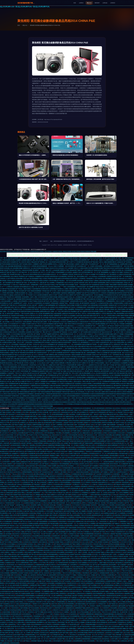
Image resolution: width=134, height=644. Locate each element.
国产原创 (103, 532)
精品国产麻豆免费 (54, 503)
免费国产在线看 (116, 338)
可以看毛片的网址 (13, 488)
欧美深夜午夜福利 (97, 561)
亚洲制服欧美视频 (59, 445)
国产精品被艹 (11, 505)
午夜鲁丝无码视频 (104, 466)
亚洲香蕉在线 (97, 476)
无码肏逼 (51, 542)
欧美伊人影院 (83, 301)
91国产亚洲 (69, 441)
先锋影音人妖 (24, 423)
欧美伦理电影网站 (55, 287)
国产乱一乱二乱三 (102, 316)
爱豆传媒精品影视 (15, 443)
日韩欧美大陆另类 (77, 561)
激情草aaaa (90, 608)
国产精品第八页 (76, 462)
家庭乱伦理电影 (43, 281)
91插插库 (77, 264)
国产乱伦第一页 (48, 596)
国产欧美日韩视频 (90, 437)
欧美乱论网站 (121, 447)
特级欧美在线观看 (122, 285)
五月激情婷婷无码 (120, 532)
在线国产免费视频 (106, 569)
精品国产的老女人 (53, 418)
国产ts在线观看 (42, 359)
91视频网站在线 (39, 276)
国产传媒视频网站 (117, 348)
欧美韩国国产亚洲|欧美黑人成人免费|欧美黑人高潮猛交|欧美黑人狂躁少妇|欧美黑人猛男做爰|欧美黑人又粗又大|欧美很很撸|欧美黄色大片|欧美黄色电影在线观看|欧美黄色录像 (54, 396)
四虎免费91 (80, 281)
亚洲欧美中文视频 (96, 388)
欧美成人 (15, 554)
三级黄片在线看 (105, 548)
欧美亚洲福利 (8, 528)
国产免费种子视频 (100, 480)
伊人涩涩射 (39, 313)
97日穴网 (38, 316)
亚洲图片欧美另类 (17, 530)
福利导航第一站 (73, 618)
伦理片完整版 (99, 307)
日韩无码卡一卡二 (98, 462)
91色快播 (39, 295)
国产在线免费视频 (105, 507)
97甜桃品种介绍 (29, 348)
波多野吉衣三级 (47, 330)
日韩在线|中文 (14, 540)
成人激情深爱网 (51, 575)
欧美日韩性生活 (109, 484)
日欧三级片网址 (30, 548)
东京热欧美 (19, 587)
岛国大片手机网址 (123, 591)
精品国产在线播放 (78, 596)
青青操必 (123, 476)
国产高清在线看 (93, 416)
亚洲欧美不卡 (77, 484)
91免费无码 (69, 542)
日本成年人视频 (20, 532)
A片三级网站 (121, 318)
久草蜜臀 (92, 523)
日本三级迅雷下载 (116, 501)
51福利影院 (11, 373)
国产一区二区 (91, 260)
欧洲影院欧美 (101, 571)
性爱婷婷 (23, 318)
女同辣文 (105, 433)
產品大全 (89, 3)
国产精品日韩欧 (22, 435)
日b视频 (109, 311)
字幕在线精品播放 (106, 338)
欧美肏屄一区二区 (47, 353)
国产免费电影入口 (74, 598)
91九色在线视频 (97, 346)
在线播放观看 (28, 336)
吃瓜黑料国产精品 (106, 495)
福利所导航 (128, 371)
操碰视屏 (114, 278)
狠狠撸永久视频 (55, 456)
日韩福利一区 (40, 513)
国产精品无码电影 (69, 264)
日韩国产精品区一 (125, 414)
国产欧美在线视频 (5, 264)
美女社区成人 (94, 348)
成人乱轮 (127, 633)
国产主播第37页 (84, 363)
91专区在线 (60, 318)
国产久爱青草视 (129, 466)
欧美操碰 (29, 367)
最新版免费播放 (58, 470)
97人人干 (23, 449)
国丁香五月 (26, 447)
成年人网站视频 (15, 359)
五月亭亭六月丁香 (124, 445)
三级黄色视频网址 (91, 353)
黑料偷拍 (84, 600)
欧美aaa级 (10, 591)
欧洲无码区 (60, 530)
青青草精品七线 (110, 408)
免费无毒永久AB (103, 536)
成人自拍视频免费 (41, 478)
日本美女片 (40, 412)
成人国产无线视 (42, 346)
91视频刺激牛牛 (35, 488)
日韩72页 (16, 637)
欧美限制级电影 (109, 585)
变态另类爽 (95, 456)
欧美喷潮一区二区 (118, 377)
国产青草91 (116, 598)
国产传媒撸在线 (15, 449)
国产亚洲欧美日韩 (30, 451)
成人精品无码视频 (36, 268)
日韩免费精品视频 (62, 379)
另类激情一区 (46, 460)
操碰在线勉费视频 (106, 458)
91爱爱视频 (52, 289)
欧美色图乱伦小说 (82, 324)
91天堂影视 (3, 371)
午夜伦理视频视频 (64, 464)
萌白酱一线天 (121, 353)
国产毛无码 (83, 530)
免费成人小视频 (10, 552)
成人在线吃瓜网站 (119, 342)
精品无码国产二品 (108, 369)
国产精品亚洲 (129, 322)
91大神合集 (36, 299)
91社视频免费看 (20, 620)
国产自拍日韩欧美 (10, 587)
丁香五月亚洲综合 (69, 427)
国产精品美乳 (8, 297)
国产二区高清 (18, 357)
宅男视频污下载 (87, 587)
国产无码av (43, 338)
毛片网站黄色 (57, 388)
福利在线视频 (65, 544)
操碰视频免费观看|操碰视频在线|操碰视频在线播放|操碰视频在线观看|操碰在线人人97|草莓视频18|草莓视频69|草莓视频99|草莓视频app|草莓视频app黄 (61, 404)
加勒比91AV (105, 383)
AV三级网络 (65, 612)
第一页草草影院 (115, 355)
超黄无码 (111, 361)
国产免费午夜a (63, 410)
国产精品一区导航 (14, 633)
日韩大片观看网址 (61, 299)
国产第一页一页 (35, 421)
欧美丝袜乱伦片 (67, 412)
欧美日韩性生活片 (52, 346)
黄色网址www (64, 616)
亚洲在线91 (107, 534)
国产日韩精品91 (30, 276)
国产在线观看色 (5, 604)
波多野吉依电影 (128, 287)
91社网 (44, 324)
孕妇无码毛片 (36, 610)
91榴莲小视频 (68, 289)
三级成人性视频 (42, 416)
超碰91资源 (93, 316)
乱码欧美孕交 (45, 309)
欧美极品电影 (119, 283)
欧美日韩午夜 (114, 414)
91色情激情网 (102, 276)
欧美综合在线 (33, 423)
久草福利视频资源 (8, 631)
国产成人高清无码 (44, 573)
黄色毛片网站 (121, 499)
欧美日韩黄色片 (57, 357)
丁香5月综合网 (25, 313)
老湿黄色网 (95, 591)
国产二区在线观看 (59, 258)
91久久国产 (89, 476)
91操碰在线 (120, 262)
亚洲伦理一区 (53, 563)
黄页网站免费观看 (91, 602)
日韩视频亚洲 (130, 433)
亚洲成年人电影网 (95, 606)
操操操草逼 (12, 624)
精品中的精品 (51, 285)
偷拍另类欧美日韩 (62, 466)
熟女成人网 (104, 486)
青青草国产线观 (41, 575)
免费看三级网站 (16, 462)
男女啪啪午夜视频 (52, 297)
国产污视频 (13, 431)
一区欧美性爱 (102, 521)
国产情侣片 (28, 381)
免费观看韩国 (90, 614)
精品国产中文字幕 (29, 433)
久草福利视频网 (60, 272)
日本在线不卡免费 (49, 587)
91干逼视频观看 (42, 501)
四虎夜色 (118, 530)
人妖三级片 (62, 458)
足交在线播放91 (64, 260)
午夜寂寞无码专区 (72, 583)
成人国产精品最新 (87, 462)
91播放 (51, 386)
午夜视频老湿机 (37, 559)
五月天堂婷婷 (76, 505)
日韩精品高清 (111, 328)
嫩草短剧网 (122, 606)
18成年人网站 (34, 297)
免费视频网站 (14, 367)
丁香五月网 (60, 311)
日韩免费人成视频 (55, 439)
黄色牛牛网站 (22, 474)
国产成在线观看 (112, 353)
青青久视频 (125, 435)
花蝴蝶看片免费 (38, 264)
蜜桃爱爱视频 (18, 266)
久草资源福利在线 (77, 408)
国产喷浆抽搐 (11, 351)
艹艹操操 (63, 287)
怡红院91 (60, 519)
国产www (10, 371)
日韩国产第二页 (34, 491)
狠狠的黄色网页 (25, 528)
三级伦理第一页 (122, 480)
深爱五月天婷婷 (50, 629)
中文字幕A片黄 (44, 563)
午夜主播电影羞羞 (111, 503)
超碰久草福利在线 (18, 618)
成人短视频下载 (66, 443)
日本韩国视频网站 (81, 447)
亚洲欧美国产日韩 (127, 386)
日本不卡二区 (44, 272)
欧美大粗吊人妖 (15, 365)
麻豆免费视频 (117, 435)
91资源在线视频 (93, 330)
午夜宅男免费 (27, 281)
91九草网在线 (67, 505)
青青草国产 (24, 334)
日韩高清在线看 (14, 643)
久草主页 (27, 437)
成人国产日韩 (99, 470)
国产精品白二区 (36, 626)
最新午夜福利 (84, 416)
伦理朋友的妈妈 (7, 332)
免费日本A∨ (117, 571)
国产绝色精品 (37, 320)
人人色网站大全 (45, 439)
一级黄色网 (71, 303)
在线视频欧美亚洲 (60, 583)
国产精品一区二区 (87, 507)
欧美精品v (5, 639)
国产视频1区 (116, 523)
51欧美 (76, 285)
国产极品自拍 (90, 369)
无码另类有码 (102, 600)
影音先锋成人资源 (118, 618)
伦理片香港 (116, 373)
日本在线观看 (6, 418)
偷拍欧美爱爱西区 (109, 462)
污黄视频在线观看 (104, 573)
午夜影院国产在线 (52, 359)
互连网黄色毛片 (72, 585)
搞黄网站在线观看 (73, 330)
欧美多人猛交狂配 (86, 468)
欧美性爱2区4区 (16, 626)
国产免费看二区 (4, 336)
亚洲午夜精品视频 (34, 340)
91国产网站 (98, 523)
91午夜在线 (99, 377)
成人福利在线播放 (97, 433)
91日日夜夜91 (68, 272)
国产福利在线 (120, 278)
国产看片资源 (87, 289)
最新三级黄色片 (68, 470)
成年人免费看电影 (99, 528)
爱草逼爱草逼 (29, 606)
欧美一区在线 (94, 295)
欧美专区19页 (61, 476)
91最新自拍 (65, 313)
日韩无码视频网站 (78, 338)
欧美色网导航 (54, 488)
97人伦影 (65, 435)
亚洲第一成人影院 (89, 552)
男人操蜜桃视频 (17, 297)
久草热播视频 (27, 530)
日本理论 (26, 363)
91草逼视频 (131, 381)
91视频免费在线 (91, 377)
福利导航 (115, 318)
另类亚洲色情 (35, 281)
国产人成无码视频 (86, 270)
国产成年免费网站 (97, 297)
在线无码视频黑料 (98, 594)
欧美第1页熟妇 (117, 631)
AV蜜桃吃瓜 (3, 361)
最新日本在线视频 (40, 383)
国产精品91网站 (47, 641)
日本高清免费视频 (25, 439)
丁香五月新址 (99, 641)
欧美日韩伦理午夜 (78, 379)
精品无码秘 (32, 478)
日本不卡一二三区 (54, 431)
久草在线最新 (14, 344)
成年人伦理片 (16, 371)
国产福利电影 (106, 309)
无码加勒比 (92, 453)
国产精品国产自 (45, 488)
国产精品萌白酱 (19, 363)
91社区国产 (85, 258)
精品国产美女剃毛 (9, 270)
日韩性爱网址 (22, 332)
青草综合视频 (125, 579)
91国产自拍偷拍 (23, 264)
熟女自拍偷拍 (126, 326)
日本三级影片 (64, 534)
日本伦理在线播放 (96, 423)
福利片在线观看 (11, 262)
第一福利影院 (78, 540)
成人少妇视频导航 (78, 297)
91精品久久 (47, 561)
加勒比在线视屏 (76, 355)
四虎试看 (81, 283)
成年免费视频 (87, 388)
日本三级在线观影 (85, 439)
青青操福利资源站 (106, 410)
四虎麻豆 (19, 412)
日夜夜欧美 (111, 305)
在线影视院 (116, 474)
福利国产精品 (20, 505)
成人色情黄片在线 (53, 307)
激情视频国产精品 (37, 278)
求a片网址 (121, 297)
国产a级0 (33, 260)
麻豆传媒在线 (43, 542)
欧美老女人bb (40, 293)
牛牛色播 (36, 431)
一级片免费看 (124, 474)
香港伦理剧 (52, 299)
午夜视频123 (120, 336)
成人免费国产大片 (75, 332)
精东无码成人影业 (22, 478)
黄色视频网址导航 (48, 313)
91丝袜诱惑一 (93, 538)
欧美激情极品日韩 (57, 579)
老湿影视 (38, 571)
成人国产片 (82, 488)
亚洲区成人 (112, 367)
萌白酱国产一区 (37, 270)
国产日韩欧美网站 (35, 338)
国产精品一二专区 (113, 620)
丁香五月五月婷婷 (67, 573)
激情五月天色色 (111, 283)
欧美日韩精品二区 (21, 602)
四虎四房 (96, 367)
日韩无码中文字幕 (98, 511)
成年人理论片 (34, 556)
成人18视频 (49, 365)
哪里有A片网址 (10, 346)
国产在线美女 (94, 573)
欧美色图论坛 (60, 289)
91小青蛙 (103, 460)
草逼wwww (63, 365)
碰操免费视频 (79, 427)
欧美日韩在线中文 (129, 429)
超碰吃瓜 (98, 313)
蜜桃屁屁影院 (43, 523)
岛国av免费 (50, 495)
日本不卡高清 (19, 538)
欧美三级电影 (66, 367)
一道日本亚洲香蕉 (69, 266)
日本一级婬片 (99, 260)
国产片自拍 (117, 307)
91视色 (111, 303)
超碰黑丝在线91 (102, 538)
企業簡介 (81, 3)
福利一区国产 (125, 626)
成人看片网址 (70, 639)
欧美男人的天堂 (85, 464)
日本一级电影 (11, 330)
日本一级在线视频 (109, 299)
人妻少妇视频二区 (7, 322)
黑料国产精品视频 (78, 437)
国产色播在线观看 (23, 554)
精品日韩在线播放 (95, 598)
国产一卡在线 (128, 517)
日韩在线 (3, 278)
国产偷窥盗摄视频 (112, 264)
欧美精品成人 (44, 598)
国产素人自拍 (76, 412)
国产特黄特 (118, 577)
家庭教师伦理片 (11, 427)
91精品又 (60, 373)
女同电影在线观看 (39, 388)
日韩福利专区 (14, 369)
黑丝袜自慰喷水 (82, 357)
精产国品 (17, 346)
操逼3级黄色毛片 (103, 482)
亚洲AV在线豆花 (104, 367)
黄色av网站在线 (113, 616)
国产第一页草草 (72, 513)
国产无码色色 (78, 328)
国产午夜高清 (17, 340)
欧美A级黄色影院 (66, 342)
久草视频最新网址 (110, 301)
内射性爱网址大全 (92, 359)
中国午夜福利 (125, 575)
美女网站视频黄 (86, 373)
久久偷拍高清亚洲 (83, 322)
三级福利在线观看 (14, 468)
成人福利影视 (32, 575)
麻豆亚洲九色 (20, 451)
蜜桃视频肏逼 (74, 571)
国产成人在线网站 (50, 283)
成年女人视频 (103, 262)
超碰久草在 (122, 507)
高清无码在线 (119, 594)
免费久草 (13, 575)
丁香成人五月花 (92, 301)
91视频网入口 (64, 624)
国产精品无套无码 (69, 346)
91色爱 (46, 355)
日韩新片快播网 (52, 466)
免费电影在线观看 (63, 297)
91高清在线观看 (27, 567)
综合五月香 (68, 283)
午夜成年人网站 (17, 375)
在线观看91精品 (93, 386)
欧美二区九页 (89, 509)
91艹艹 (4, 287)
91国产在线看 (40, 451)
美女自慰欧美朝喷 (91, 629)
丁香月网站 (58, 433)
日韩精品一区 (98, 608)
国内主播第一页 (45, 322)
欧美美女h (32, 612)
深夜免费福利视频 (113, 453)
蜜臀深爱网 (28, 620)
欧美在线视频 (35, 311)
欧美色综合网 (14, 264)
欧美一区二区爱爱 (60, 589)
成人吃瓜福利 (20, 291)
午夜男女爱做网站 (104, 456)
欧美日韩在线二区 (92, 521)
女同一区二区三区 (43, 639)
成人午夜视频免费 (105, 381)
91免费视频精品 (52, 381)
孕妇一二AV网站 (10, 497)
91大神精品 (120, 274)
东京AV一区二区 (11, 507)
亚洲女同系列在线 (58, 550)
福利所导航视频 (81, 336)
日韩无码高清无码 (127, 577)
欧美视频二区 (68, 567)
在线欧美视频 (6, 612)
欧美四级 (66, 579)
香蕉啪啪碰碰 (19, 519)
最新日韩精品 (27, 289)
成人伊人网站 (42, 532)
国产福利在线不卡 (92, 604)
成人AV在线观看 (109, 379)
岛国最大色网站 (98, 369)
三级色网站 (112, 505)
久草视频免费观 (60, 602)
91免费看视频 (125, 361)
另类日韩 (80, 532)
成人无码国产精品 (60, 441)
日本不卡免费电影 (124, 639)
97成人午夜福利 (46, 616)
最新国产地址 (10, 620)
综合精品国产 (6, 445)
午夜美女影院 (71, 521)
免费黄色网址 (75, 367)
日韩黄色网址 (29, 342)
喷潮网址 (54, 421)
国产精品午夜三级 (94, 519)
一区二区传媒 (74, 445)
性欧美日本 (88, 441)
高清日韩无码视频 (93, 311)
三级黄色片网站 (14, 336)
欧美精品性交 (19, 281)
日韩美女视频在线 (46, 579)
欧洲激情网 (82, 635)
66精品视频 (56, 332)
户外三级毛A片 (110, 530)
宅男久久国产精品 (21, 351)
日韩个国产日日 (18, 641)
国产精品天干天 (14, 272)
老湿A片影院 (51, 338)
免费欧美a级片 (16, 418)
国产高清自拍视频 (41, 466)
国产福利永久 (45, 260)
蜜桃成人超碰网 (116, 388)
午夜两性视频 (20, 548)
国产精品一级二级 (33, 482)
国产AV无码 (53, 291)
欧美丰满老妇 (6, 410)
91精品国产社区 (97, 351)
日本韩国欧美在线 (96, 639)
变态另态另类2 (66, 357)
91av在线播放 (71, 316)
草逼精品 (57, 614)
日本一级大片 (4, 258)
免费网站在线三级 (81, 521)
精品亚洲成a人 (10, 363)
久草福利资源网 (22, 305)
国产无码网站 (96, 357)
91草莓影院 (82, 278)
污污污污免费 (95, 342)
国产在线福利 (37, 377)
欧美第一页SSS (16, 563)
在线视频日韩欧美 (106, 540)
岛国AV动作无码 (118, 287)
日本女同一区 (19, 503)
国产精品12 (27, 641)
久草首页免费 (49, 511)
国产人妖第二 (24, 303)
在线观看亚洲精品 (63, 307)
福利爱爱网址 (122, 330)
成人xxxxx (34, 355)
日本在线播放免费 (104, 464)
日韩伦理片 (41, 355)
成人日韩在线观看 (107, 429)
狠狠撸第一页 (39, 591)
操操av (44, 445)
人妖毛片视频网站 (124, 493)
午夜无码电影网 (73, 435)
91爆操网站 (127, 594)
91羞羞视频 (77, 299)
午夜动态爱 (46, 505)
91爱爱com (32, 313)
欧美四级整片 (70, 552)
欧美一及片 (117, 369)
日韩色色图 (94, 482)
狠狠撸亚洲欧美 (112, 262)
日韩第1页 (24, 480)
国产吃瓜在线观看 (34, 608)
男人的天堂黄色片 (75, 493)
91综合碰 (22, 355)
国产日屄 (84, 480)
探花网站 (46, 449)
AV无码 (19, 507)
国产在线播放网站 (61, 305)
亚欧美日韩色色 (7, 478)
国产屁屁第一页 (38, 334)
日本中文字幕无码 (30, 316)
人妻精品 (66, 548)
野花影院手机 (57, 462)
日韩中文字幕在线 (112, 460)
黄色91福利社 (78, 381)
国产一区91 (81, 624)
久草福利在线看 (33, 456)
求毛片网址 (26, 412)
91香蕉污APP (95, 355)
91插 (132, 357)
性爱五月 (77, 637)
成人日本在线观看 (89, 641)
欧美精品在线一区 (119, 637)
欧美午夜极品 (45, 268)
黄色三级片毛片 (16, 307)
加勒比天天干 (95, 540)
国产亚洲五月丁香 (47, 567)
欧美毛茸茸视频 (44, 476)
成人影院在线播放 (45, 274)
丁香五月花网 (29, 460)
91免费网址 (93, 493)
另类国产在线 (118, 326)
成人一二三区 (65, 571)
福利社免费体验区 (113, 445)
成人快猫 (52, 435)
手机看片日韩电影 (70, 577)
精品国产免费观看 (54, 316)
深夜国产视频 (35, 379)
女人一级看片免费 (8, 571)
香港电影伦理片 (80, 309)
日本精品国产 (43, 482)
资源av (14, 478)
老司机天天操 (68, 591)
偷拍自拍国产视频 (54, 491)
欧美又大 (98, 293)
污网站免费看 (113, 285)
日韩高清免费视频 (62, 565)
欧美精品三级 (32, 544)
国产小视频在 (45, 571)
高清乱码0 (41, 301)
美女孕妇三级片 (82, 513)
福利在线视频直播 (42, 266)
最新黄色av (98, 371)
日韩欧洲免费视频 (31, 622)
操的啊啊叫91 (41, 622)
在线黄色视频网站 (50, 556)
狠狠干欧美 (67, 318)
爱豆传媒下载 (67, 373)
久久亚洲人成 (129, 301)
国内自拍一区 (8, 618)
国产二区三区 (29, 258)
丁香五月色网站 (74, 260)
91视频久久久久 (5, 441)
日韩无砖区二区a (62, 585)
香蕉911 (30, 264)
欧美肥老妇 (61, 355)
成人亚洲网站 (128, 622)
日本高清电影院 (53, 521)
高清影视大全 (98, 567)
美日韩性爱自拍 (44, 458)
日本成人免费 (117, 437)
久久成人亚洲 (126, 346)
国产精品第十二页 (56, 437)
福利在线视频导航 (108, 377)
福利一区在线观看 (80, 425)
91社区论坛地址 (93, 563)
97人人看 (34, 381)
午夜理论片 (127, 377)
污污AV (122, 421)
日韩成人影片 (114, 309)
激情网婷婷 (124, 369)
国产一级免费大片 (40, 305)
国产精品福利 (9, 456)
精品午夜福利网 (20, 606)
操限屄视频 (68, 408)
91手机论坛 (98, 375)
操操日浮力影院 (126, 484)
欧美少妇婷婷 (48, 612)
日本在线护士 (60, 309)
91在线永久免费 (55, 449)
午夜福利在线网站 (118, 303)
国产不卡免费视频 (124, 458)
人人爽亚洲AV (22, 550)
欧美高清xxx (110, 633)
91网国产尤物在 (49, 388)
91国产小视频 (50, 363)
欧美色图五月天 (27, 579)
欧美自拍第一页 (113, 493)
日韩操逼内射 (59, 486)
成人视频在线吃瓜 (85, 433)
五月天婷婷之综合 (115, 579)
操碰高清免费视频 (36, 291)
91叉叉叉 (111, 486)
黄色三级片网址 (26, 626)
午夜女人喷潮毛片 (83, 585)
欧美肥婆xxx (19, 610)
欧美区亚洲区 (113, 433)
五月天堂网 (9, 390)
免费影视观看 (71, 293)
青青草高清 (115, 606)
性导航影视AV (100, 299)
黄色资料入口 (81, 371)
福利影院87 (63, 594)
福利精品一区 (124, 544)
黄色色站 (81, 435)
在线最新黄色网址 (111, 581)
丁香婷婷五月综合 (17, 309)
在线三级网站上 (34, 563)
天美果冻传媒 (65, 320)
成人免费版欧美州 (65, 600)
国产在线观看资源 (94, 285)
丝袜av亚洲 (84, 519)
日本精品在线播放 (99, 363)
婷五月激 (125, 431)
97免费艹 (23, 330)
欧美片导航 (111, 577)
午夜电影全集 (45, 291)
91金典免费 (103, 342)
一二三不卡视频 (49, 577)
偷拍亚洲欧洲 (64, 598)
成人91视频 (36, 410)
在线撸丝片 (3, 299)
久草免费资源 (31, 602)
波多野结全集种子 (123, 472)
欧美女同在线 (40, 577)
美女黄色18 (25, 340)
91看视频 (26, 416)
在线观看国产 (16, 390)
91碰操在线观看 (26, 594)
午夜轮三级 (22, 429)
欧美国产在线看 (24, 573)
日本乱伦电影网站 (39, 511)
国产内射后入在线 (120, 365)
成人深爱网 (18, 579)
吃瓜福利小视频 (105, 291)
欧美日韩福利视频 (45, 536)
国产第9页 (96, 336)
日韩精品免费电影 (79, 451)
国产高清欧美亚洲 (104, 559)
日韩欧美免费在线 (85, 631)
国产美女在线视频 (90, 293)
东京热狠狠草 (46, 303)
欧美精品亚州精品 (58, 497)
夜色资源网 (112, 565)
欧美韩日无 (12, 639)
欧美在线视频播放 (111, 359)
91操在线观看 (61, 359)
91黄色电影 (88, 309)
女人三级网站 (18, 447)
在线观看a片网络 (17, 542)
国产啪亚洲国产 (15, 589)
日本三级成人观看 (44, 340)
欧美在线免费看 (103, 305)
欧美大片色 (121, 478)
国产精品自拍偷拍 (60, 338)
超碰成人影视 (13, 295)
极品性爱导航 (118, 293)
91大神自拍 (3, 262)
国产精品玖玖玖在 (13, 421)
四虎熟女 (99, 429)
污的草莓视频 (5, 453)
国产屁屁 (7, 272)
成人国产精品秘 (8, 577)
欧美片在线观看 (42, 589)
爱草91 (84, 503)
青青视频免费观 (53, 554)
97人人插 (131, 431)
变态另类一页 (90, 635)
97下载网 (119, 624)
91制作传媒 (79, 316)
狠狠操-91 (36, 328)
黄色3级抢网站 (83, 260)
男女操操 (39, 445)
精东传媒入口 (19, 274)
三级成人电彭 (41, 544)
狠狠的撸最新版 (37, 470)
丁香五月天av (18, 373)
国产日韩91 (52, 272)
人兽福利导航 (32, 365)
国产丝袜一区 (25, 283)
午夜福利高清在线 (111, 596)
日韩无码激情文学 (58, 641)
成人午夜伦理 (4, 610)
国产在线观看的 (77, 383)
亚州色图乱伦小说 (5, 303)
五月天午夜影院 (86, 482)
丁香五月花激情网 (99, 334)
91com (130, 344)
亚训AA (117, 449)
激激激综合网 (10, 519)
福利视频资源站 (129, 258)
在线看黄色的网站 (120, 441)
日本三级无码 (82, 583)
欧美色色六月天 (63, 268)
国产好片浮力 (119, 299)
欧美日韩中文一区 (22, 295)
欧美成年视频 (102, 386)
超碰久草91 (125, 569)
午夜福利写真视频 (86, 554)
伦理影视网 (92, 429)
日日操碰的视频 (106, 606)
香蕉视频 (24, 577)
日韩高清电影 (62, 521)
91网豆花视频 (56, 293)
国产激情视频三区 (126, 351)
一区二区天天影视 (64, 620)
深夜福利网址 (95, 305)
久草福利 (113, 270)
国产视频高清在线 (107, 297)
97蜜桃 (4, 491)
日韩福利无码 (89, 367)
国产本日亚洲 (100, 437)
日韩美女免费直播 (59, 363)
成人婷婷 (111, 538)
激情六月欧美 (94, 536)
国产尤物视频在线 (34, 371)
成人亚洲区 (38, 307)
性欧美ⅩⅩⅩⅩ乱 (54, 268)
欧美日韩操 (21, 414)
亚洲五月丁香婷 (115, 573)
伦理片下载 (123, 536)
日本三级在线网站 (128, 587)
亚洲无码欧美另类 (87, 544)
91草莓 (34, 375)
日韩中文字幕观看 (54, 260)
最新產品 (21, 132)
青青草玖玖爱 (92, 633)
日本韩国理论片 (47, 427)
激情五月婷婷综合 (56, 559)
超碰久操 (41, 423)
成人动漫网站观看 (123, 264)
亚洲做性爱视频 (76, 600)
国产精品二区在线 (75, 548)
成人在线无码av (122, 495)
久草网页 (17, 330)
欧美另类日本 (89, 526)
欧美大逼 (25, 476)
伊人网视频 (37, 495)
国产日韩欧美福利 (80, 499)
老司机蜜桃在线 (24, 287)
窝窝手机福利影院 (120, 546)
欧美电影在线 (36, 336)
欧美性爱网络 (123, 608)
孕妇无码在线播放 (11, 550)
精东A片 (42, 530)
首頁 (75, 3)
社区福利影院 (72, 614)
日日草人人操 (10, 600)
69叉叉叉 (32, 383)
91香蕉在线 (124, 641)
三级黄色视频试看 (67, 439)
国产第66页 (111, 326)
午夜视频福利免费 (13, 383)
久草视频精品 (85, 493)
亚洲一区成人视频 (96, 309)
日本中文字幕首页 (118, 556)
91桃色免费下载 (46, 604)
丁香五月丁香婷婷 (52, 373)
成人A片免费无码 (107, 515)
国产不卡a (98, 556)
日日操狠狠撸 (114, 559)
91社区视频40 (12, 544)
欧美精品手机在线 (124, 620)
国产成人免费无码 (83, 311)
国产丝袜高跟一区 (85, 559)
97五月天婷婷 (93, 318)
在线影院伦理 (81, 602)
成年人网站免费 (79, 346)
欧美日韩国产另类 (19, 635)
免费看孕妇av (46, 559)
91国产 (98, 486)
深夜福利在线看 (108, 618)
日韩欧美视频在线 (49, 507)
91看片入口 (52, 371)
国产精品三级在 (107, 626)
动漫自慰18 (78, 458)
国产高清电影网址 (55, 322)
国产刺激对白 (84, 386)
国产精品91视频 (32, 361)
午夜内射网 (103, 519)
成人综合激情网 (112, 519)
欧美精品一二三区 (74, 466)
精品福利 (128, 355)
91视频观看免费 (40, 565)
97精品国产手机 (121, 412)
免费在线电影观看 (45, 437)
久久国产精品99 (102, 499)
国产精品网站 (40, 629)
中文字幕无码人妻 (35, 272)
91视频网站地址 (116, 431)
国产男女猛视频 (41, 357)
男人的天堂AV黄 (15, 423)
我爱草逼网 (33, 416)
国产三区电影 (111, 365)
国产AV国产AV (71, 262)
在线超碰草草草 (85, 418)
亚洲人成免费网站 (127, 260)
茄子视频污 (120, 272)
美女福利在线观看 (101, 373)
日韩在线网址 (114, 608)
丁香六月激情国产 (122, 565)
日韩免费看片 (64, 491)
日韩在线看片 (53, 639)
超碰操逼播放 (66, 559)
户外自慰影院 (92, 264)
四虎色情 (94, 505)
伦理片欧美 (76, 439)
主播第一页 (53, 311)
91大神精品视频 (66, 462)
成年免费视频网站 (51, 305)
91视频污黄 (25, 445)
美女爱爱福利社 (119, 614)
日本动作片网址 (24, 441)
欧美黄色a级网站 (121, 505)
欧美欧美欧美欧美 (47, 497)
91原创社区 (30, 326)
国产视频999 (67, 416)
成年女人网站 (106, 491)
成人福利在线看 (71, 447)
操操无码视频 (86, 344)
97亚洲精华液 (79, 262)
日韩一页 (86, 606)
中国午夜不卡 (18, 482)
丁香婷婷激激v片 (52, 478)
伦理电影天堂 (73, 534)
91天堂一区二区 (5, 585)
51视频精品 (57, 538)
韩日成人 (122, 355)
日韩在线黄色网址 (63, 421)
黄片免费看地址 (58, 596)
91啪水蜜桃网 (124, 375)
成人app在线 (75, 283)
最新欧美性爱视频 (122, 589)
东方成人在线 (31, 305)
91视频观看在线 (70, 608)
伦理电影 (25, 482)
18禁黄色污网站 (45, 569)
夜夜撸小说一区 (117, 612)
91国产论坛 (126, 451)
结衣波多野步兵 (78, 546)
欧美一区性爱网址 (83, 453)
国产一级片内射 (125, 266)
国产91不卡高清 (118, 429)
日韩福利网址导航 (87, 351)
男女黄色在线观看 (58, 637)
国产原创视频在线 (8, 283)
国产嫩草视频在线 (24, 383)
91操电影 (32, 363)
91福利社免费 (97, 478)
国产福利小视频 (85, 598)
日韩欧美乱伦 (44, 509)
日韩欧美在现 (30, 429)
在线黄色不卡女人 (47, 470)
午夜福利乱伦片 (122, 519)
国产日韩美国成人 (58, 423)
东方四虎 (96, 507)
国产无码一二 (94, 326)
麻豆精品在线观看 (83, 472)
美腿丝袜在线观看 (7, 355)
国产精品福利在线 (61, 556)
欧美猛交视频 (106, 281)
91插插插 (36, 348)
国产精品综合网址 (85, 626)
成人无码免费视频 (109, 594)
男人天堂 (40, 344)
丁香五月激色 (48, 493)
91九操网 (103, 425)
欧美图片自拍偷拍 (103, 542)
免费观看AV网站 (53, 410)
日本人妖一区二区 (120, 468)
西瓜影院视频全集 (18, 377)
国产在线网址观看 (86, 332)
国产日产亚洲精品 (120, 291)
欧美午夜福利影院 (85, 456)
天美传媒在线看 (123, 453)
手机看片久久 (48, 526)
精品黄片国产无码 (35, 447)
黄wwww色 (26, 274)
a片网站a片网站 (109, 552)
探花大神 (54, 604)
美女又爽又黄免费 (37, 519)
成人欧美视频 (8, 534)
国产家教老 (19, 569)
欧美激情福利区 (126, 526)
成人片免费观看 (70, 517)
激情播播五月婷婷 (117, 540)
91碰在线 (24, 270)
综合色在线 (94, 559)
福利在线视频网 (67, 480)
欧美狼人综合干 (56, 453)
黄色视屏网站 (121, 313)
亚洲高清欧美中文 (101, 447)
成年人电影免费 (5, 443)
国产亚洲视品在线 (51, 375)
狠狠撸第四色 (24, 388)
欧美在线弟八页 (12, 565)
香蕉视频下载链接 (37, 641)
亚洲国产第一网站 (40, 332)
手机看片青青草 (70, 499)
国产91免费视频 (77, 501)
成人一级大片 (112, 499)
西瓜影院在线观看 (116, 281)
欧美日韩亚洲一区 (115, 464)
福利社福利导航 (31, 466)
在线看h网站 (111, 575)
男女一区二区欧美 (114, 421)
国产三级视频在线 (42, 381)
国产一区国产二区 (122, 600)
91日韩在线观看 (7, 377)
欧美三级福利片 (8, 464)
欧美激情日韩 (95, 332)
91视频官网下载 (126, 464)
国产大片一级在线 (37, 587)
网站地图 (94, 252)
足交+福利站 (44, 410)
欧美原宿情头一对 (24, 488)
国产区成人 (35, 530)
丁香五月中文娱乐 (127, 571)
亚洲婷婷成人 (68, 530)
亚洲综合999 (120, 466)
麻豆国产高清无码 (107, 556)
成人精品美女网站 (26, 470)
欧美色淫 (112, 268)
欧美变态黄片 (104, 421)
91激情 (14, 386)
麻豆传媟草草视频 (69, 511)
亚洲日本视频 (70, 305)
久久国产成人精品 (74, 320)
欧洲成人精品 (92, 616)
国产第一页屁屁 (111, 600)
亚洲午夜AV (38, 503)
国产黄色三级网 (59, 577)
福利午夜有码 (107, 567)
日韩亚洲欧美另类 (81, 517)
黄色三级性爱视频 (60, 532)
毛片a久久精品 (15, 604)
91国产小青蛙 (87, 297)
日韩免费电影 (70, 299)
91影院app (67, 474)
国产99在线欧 (98, 474)
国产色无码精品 (75, 464)
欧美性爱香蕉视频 (58, 414)
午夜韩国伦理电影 (128, 470)
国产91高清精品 (79, 266)
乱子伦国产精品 (27, 631)
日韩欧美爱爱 (31, 307)
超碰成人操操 (98, 281)
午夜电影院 (120, 622)
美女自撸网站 (61, 552)
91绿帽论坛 (93, 412)
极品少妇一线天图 (100, 503)
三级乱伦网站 (126, 631)
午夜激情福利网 (10, 503)
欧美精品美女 (34, 540)
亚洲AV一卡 (55, 330)
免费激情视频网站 (27, 472)
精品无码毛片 (16, 534)
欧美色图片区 (52, 540)
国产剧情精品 (41, 262)
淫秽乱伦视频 (112, 589)
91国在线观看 (57, 313)
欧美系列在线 (86, 458)
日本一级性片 (79, 552)
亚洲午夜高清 (61, 575)
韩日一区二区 (94, 272)
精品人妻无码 (75, 416)
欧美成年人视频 (73, 410)
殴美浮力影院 (21, 431)
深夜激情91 (35, 542)
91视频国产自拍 (80, 293)
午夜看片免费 (87, 561)
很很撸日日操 (37, 567)
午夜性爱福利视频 (67, 437)
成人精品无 (42, 363)
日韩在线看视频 (82, 449)
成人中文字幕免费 (5, 359)
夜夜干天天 (19, 559)
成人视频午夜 (68, 501)
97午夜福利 (118, 470)
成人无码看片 (23, 326)
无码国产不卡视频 (71, 575)
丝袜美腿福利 (43, 418)
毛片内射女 (51, 348)
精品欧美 (101, 379)
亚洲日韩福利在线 (78, 441)
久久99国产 (37, 497)
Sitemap (90, 245)
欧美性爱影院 (20, 499)
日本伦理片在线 (106, 346)
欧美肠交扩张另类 (16, 311)
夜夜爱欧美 (51, 441)
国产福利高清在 (89, 435)
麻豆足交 (131, 554)
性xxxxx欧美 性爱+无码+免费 (63, 495)
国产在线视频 (114, 330)
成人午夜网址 (7, 334)
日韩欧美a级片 (87, 431)
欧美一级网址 (69, 451)
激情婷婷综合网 (96, 515)
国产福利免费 (25, 418)
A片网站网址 (68, 363)
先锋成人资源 (28, 610)
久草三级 (97, 425)
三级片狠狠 (63, 472)
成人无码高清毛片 (17, 322)
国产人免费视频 (58, 425)
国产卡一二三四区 (48, 614)
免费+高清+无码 (28, 538)
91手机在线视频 (84, 612)
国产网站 (83, 299)
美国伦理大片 (50, 258)
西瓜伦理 (16, 515)
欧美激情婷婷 (38, 624)
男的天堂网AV (122, 309)
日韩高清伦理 (6, 458)
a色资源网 (45, 626)
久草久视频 (114, 507)
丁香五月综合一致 (38, 534)
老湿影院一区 (33, 515)
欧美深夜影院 (27, 614)
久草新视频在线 (9, 328)
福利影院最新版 (100, 581)
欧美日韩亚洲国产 (57, 561)
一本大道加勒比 (86, 591)
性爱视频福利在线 (117, 439)
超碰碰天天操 (77, 272)
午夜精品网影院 (91, 307)
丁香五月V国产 (20, 342)
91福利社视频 (108, 318)
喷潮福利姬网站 (107, 523)
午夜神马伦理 (55, 377)
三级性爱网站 (124, 598)
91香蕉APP (22, 258)
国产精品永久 (86, 484)
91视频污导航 (13, 353)
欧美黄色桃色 (113, 478)
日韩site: (45, 503)
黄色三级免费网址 (69, 309)
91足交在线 (30, 474)
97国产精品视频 (60, 285)
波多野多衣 (14, 581)
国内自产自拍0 (77, 507)
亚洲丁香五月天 (110, 526)
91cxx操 (129, 412)
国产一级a (129, 441)
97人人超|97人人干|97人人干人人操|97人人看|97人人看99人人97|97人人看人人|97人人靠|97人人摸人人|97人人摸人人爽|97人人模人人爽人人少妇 (90, 400)
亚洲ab (70, 297)
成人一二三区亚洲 (13, 460)
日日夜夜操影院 (101, 412)
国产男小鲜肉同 (93, 283)
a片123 (45, 344)
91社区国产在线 (127, 624)
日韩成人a (48, 383)
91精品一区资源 (114, 536)
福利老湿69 (97, 569)
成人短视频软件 (14, 453)
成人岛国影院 (129, 342)
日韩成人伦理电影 (79, 526)
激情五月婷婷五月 (107, 598)
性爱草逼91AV (55, 334)
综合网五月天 (62, 295)
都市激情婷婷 (86, 303)
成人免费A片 (48, 637)
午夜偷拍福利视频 (12, 491)
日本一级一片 (27, 569)
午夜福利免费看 (26, 509)
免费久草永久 (16, 480)
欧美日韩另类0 (105, 289)
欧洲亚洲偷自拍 (16, 458)
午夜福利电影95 (59, 511)
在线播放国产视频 (127, 534)
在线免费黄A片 (106, 270)
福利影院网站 (102, 283)
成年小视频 (78, 550)
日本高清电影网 (42, 297)
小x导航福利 (39, 369)
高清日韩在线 (58, 416)
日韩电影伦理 (56, 635)
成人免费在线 (45, 316)
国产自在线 (64, 326)
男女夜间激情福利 (100, 408)
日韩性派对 (84, 616)
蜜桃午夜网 (53, 336)
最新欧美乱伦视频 (95, 410)
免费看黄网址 (14, 573)
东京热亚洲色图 (106, 388)
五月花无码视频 (15, 334)
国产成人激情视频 (16, 299)
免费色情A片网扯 (83, 330)
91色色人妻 (78, 303)
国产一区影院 (39, 561)
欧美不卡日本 (94, 464)
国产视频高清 (17, 283)
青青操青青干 (26, 386)
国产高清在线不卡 (11, 414)
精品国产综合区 (69, 423)
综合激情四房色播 (91, 589)
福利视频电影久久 (86, 342)
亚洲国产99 (91, 513)
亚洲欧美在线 (105, 554)
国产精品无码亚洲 (105, 332)
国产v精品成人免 (47, 425)
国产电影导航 (15, 536)
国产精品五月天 (19, 320)
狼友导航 (70, 515)
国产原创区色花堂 (96, 270)
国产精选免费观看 (42, 521)
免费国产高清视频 (27, 375)
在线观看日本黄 (30, 332)
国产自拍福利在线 (45, 472)
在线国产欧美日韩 (75, 554)
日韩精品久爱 (123, 561)
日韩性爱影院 (95, 439)
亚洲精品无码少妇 (10, 517)
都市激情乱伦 (120, 563)
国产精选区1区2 (71, 589)
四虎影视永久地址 (39, 546)
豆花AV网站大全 (7, 616)
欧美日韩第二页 (11, 435)
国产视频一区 (49, 544)
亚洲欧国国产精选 (15, 556)
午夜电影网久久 (90, 278)
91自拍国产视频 (99, 552)
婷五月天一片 (116, 521)
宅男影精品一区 (127, 439)
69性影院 (47, 276)
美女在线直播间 (121, 550)
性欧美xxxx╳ (64, 614)
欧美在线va (18, 472)
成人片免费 (89, 336)
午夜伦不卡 (77, 268)
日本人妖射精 (92, 320)
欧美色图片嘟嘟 (121, 629)
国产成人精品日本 (19, 348)
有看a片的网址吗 (56, 468)
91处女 (130, 303)
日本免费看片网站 (14, 486)
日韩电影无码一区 (103, 604)
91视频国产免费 (123, 554)
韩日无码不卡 (56, 616)
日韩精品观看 (54, 303)
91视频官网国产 (29, 328)
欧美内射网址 (20, 316)
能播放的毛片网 (26, 462)
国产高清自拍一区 (105, 355)
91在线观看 (112, 383)
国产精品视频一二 (85, 495)
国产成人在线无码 (75, 369)
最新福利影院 (38, 351)
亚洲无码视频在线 (13, 326)
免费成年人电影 (122, 581)
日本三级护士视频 (6, 554)
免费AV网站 (21, 622)
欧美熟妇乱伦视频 (43, 515)
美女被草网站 (85, 548)
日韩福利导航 (19, 416)
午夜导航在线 (36, 322)
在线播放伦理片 (20, 466)
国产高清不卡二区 (94, 381)
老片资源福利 (68, 641)
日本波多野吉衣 (125, 328)
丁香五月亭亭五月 (6, 530)
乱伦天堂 (34, 373)
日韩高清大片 (11, 499)
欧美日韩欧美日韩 (78, 567)
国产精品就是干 (37, 484)
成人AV (50, 635)
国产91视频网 (94, 466)
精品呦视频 (17, 379)
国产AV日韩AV (107, 443)
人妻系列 (59, 291)
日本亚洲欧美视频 (82, 633)
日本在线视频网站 (30, 517)
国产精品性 (37, 258)
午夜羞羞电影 (37, 616)
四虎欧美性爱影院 (125, 449)
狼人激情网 (110, 373)
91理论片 (98, 340)
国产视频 (127, 383)
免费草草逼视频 (37, 425)
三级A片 (107, 363)
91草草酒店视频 (86, 272)
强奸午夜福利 (53, 515)
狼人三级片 (65, 388)
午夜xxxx (44, 447)
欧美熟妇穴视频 (11, 342)
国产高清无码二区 (108, 583)
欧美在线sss (24, 589)
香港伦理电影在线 (35, 274)
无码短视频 (51, 583)
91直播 (126, 303)
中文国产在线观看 (45, 618)
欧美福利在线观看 (42, 554)
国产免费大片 (9, 379)
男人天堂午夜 (38, 600)
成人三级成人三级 (31, 293)
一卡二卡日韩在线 (37, 614)
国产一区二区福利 (89, 266)
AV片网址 (66, 414)
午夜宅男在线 (52, 318)
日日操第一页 (48, 293)
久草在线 (131, 589)
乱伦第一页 (117, 320)
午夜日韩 (127, 618)
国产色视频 (68, 348)
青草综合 (70, 631)
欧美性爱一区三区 (65, 503)
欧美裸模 (30, 270)
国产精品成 (24, 458)
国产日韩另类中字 (111, 480)
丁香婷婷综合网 (25, 486)
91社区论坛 (64, 322)
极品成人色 (18, 338)
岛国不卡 (21, 460)
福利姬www (47, 443)
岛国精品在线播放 (14, 388)
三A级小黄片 (56, 600)
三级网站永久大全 (9, 561)
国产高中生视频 (92, 530)
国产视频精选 (90, 618)
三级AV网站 (128, 421)
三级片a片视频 (121, 602)
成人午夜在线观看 (5, 260)
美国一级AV (45, 270)
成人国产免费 (88, 478)
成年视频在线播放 (81, 604)
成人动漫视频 (49, 480)
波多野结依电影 (119, 268)
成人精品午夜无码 (82, 429)
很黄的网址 (70, 526)
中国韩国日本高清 (111, 276)
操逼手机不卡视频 (34, 598)
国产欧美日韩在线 (84, 318)
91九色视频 (92, 274)
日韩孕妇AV (27, 519)
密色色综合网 (81, 528)
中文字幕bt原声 (103, 336)
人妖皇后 (28, 505)
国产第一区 (128, 503)
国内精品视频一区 (58, 567)
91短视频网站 (124, 363)
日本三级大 (101, 585)
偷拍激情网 (33, 412)
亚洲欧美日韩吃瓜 (50, 565)
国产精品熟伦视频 (53, 523)
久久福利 (74, 336)
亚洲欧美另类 (15, 612)
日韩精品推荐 (22, 344)
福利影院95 (53, 476)
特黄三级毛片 (113, 509)
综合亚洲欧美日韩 (39, 480)
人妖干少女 (10, 447)
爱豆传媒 (16, 456)
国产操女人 (79, 313)
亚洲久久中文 (32, 521)
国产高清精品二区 (129, 262)
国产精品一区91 (30, 369)
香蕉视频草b (70, 476)
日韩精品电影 (43, 441)
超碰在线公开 (129, 359)
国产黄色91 (29, 532)
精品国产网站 (62, 639)
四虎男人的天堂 (21, 639)
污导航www (46, 519)
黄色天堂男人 (27, 285)
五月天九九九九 (111, 624)
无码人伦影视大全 (79, 470)
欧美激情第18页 (64, 626)
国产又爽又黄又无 (12, 305)
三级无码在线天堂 (116, 346)
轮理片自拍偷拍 (46, 342)
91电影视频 (82, 556)
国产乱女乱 (28, 355)
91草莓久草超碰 (47, 278)
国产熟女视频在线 (108, 320)
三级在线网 (29, 493)
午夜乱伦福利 (28, 552)
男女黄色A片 (49, 546)
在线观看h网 (32, 453)
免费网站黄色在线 (72, 322)
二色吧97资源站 (96, 289)
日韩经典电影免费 (109, 470)
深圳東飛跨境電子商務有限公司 (26, 3)
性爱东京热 (67, 311)
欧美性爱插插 (65, 278)
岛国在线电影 (108, 610)
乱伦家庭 (119, 270)
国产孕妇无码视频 (28, 377)
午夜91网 (8, 474)
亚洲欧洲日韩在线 (58, 548)
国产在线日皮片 (46, 377)
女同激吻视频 (110, 293)
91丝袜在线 (117, 357)
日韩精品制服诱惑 (59, 499)
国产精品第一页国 (62, 324)
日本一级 (109, 348)
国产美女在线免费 (86, 355)
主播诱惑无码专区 (36, 386)
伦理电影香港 (38, 326)
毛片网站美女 (63, 377)
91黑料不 (83, 369)
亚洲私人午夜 (93, 542)
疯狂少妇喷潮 (37, 353)
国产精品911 (65, 536)
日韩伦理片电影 (97, 544)
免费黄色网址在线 (45, 311)
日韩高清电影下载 (62, 622)
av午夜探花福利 (116, 340)
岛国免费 (87, 326)
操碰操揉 (108, 386)
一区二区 (71, 491)
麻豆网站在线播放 (39, 474)
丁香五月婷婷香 (39, 538)
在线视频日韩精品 (33, 476)
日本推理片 (127, 336)
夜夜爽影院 (84, 486)
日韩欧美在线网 (5, 589)
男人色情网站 (89, 569)
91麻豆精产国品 (28, 511)
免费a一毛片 (6, 311)
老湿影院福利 (116, 626)
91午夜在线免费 (93, 322)
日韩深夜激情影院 (71, 429)
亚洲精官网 (85, 550)
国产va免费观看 (15, 303)
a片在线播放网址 (7, 521)
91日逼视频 (104, 353)
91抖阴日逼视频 (86, 505)
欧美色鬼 (52, 505)
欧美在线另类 (77, 542)
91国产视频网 (47, 334)
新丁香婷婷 (47, 581)
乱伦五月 (89, 357)
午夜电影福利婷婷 (63, 563)
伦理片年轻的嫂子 (91, 620)
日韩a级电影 (10, 357)
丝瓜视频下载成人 (59, 542)
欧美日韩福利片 (74, 460)
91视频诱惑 (50, 445)
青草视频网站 (49, 408)
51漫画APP (90, 334)
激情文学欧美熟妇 (74, 421)
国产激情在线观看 (16, 410)
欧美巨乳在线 (110, 449)
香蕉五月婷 (76, 468)
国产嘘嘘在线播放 (88, 497)
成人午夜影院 (99, 484)
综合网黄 (21, 336)
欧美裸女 (35, 532)
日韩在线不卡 (63, 488)
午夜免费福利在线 (102, 445)
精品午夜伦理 (62, 604)
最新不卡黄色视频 (48, 429)
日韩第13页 (30, 624)
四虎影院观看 (98, 451)
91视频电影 (65, 274)
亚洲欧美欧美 (98, 509)
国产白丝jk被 (66, 581)
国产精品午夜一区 (24, 272)
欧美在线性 (44, 631)
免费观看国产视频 (80, 608)
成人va (61, 418)
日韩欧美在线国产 (81, 287)
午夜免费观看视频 (88, 534)
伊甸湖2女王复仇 (20, 600)
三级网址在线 (81, 629)
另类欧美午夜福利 (129, 528)
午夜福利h (96, 596)
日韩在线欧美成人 (92, 499)
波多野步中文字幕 (77, 351)
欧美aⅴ (27, 414)
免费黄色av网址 (53, 355)
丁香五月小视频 (21, 624)
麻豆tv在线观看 (129, 297)
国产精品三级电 (99, 610)
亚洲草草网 (12, 451)
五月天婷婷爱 (12, 324)
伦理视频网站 (129, 324)
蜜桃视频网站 (102, 330)
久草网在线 (9, 287)
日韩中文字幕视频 (39, 408)
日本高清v (70, 379)
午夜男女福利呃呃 (96, 626)
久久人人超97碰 (7, 480)
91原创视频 (57, 369)
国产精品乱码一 (49, 451)
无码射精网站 (25, 297)
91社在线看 (49, 357)
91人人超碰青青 (89, 365)
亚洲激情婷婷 (62, 515)
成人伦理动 (27, 618)
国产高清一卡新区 (77, 289)
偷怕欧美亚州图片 (61, 262)
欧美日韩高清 (130, 447)
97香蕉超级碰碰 (128, 334)
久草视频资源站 (60, 283)
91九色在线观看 (125, 357)
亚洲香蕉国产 (69, 484)
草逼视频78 (74, 311)
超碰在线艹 (53, 309)
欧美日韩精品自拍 (15, 598)
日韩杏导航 (109, 571)
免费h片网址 (55, 618)
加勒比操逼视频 (10, 606)
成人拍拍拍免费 (44, 299)
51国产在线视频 (74, 536)
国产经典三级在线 (7, 309)
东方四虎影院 (107, 431)
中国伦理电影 (68, 596)
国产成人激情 (65, 493)
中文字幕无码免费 (127, 583)
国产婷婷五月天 (125, 338)
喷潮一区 (123, 332)
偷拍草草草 (66, 353)
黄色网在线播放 (81, 377)
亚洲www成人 (62, 478)
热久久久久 (128, 596)
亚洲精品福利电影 (60, 629)
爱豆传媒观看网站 (5, 276)
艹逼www (14, 474)
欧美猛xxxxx (75, 495)
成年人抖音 (93, 571)
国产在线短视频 (42, 373)
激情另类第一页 (115, 548)
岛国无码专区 (33, 589)
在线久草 (18, 594)
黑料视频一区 (120, 635)
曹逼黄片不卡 (16, 470)
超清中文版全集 (78, 606)
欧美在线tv (68, 355)
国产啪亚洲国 (21, 353)
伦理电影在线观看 (56, 606)
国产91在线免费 (68, 546)
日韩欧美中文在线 (58, 610)
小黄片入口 (81, 509)
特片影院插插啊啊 (102, 629)
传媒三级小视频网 (81, 511)
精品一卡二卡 (65, 635)
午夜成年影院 (73, 624)
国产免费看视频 (10, 338)
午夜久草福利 (6, 581)
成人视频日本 (113, 272)
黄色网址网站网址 (54, 626)
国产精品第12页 (54, 340)
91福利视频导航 (36, 289)
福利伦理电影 (76, 480)
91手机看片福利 (31, 629)
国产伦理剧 (61, 346)
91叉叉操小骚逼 (41, 365)
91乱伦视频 (7, 575)
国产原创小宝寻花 (73, 622)
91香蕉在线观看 (115, 427)
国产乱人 (85, 313)
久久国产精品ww (95, 548)
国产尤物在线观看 (71, 528)
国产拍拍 (80, 534)
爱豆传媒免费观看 (88, 474)
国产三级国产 (74, 318)
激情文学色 (75, 363)
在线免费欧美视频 (17, 268)
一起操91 (118, 526)
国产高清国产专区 (9, 532)
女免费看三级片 (119, 633)
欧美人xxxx (65, 453)
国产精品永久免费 (85, 579)
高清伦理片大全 (10, 594)
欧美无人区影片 (30, 591)
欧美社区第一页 (101, 359)
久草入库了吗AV (99, 635)
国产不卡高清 (63, 316)
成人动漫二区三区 (5, 344)
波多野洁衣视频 (104, 285)
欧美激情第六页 (69, 540)
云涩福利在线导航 (103, 303)
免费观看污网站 (127, 348)
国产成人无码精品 (101, 575)
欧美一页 (31, 388)
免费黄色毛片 (27, 268)
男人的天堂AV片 (5, 433)
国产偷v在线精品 (10, 602)
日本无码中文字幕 (126, 542)
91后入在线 (85, 542)
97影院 (13, 559)
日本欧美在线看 (12, 361)
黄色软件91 (72, 313)
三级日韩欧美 (112, 336)
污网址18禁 (85, 381)
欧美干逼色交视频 (129, 552)
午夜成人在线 (17, 523)
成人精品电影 (9, 641)
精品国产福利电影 (27, 443)
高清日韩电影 (25, 371)
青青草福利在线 (120, 416)
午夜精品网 (91, 503)
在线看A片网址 (24, 637)
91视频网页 (88, 594)
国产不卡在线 (84, 274)
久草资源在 (60, 336)
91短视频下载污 (68, 610)
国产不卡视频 (11, 569)
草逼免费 (89, 511)
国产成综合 (57, 544)
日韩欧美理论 (116, 569)
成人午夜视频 (120, 324)
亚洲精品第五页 (102, 322)
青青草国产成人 (72, 276)
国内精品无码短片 (89, 281)
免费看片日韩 (4, 383)
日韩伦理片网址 (55, 594)
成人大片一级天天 (81, 359)
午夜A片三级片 (56, 320)
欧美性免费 (36, 620)
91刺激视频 (42, 379)
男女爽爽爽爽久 (24, 515)
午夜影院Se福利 (82, 575)
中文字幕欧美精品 (43, 435)
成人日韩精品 (5, 369)
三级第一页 (7, 608)
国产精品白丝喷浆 (11, 511)
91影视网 (70, 268)
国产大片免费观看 (120, 513)
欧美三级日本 (110, 342)
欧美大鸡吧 (56, 365)
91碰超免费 (87, 379)
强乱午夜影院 (28, 425)
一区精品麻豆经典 (84, 285)
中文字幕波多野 (84, 466)
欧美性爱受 (30, 546)
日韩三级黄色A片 (54, 301)
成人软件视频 (44, 318)
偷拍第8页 (18, 509)
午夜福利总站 (43, 583)
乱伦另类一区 (96, 554)
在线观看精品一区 (81, 577)
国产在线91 (124, 307)
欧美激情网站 (71, 604)
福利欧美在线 (72, 361)
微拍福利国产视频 (75, 270)
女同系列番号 (6, 462)
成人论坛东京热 (78, 610)
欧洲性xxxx (120, 596)
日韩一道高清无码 (100, 435)
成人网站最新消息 (71, 602)
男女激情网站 (4, 513)
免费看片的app (62, 631)
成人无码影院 (52, 585)
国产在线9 (28, 291)
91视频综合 (51, 416)
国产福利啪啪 (123, 295)
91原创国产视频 (12, 291)
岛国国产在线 (81, 365)
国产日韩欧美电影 (5, 285)
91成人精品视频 (9, 266)
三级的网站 (32, 445)
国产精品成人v (12, 526)
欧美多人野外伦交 (73, 538)
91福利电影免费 (27, 616)
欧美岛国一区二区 (73, 334)
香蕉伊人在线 (50, 486)
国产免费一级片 (120, 258)
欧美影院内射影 (16, 445)
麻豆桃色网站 (57, 386)
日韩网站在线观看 (33, 523)
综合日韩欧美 (14, 276)
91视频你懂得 (7, 307)
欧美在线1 (113, 466)
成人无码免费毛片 (73, 565)
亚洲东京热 (77, 274)
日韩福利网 (56, 624)
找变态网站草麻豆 (10, 466)
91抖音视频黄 (61, 447)
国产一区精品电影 (50, 517)
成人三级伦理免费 (51, 262)
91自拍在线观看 (115, 266)
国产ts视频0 (104, 472)
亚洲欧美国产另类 (67, 386)
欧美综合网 (101, 488)
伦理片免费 (114, 639)
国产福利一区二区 (74, 418)
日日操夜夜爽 (39, 548)
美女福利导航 (117, 515)
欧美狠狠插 (103, 328)
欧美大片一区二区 (101, 453)
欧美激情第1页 (8, 523)
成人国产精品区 (44, 464)
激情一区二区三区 (123, 418)
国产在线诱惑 (98, 361)
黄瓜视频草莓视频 (107, 587)
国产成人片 (26, 464)
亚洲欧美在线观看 (20, 293)
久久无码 (75, 375)
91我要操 (42, 328)
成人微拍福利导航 (116, 386)
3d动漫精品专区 (83, 538)
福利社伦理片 (57, 412)
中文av (130, 497)
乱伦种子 (43, 258)
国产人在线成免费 (54, 270)
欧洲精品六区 (85, 412)
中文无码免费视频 (9, 538)
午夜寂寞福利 (125, 482)
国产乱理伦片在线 (95, 612)
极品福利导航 (124, 373)
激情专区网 (32, 637)
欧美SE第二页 (43, 348)
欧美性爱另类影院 (22, 583)
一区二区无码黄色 (24, 540)
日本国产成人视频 (61, 371)
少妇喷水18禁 (82, 334)
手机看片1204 (32, 295)
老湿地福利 (98, 583)
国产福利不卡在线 (119, 423)
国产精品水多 (121, 371)
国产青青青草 (123, 381)
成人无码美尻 (9, 482)
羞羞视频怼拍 (87, 540)
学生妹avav (99, 320)
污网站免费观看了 (112, 425)
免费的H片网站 (35, 528)
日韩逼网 (12, 274)
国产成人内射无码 (21, 262)
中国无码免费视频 (65, 482)
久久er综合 (29, 431)
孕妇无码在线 (90, 375)
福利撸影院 (45, 295)
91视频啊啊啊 (26, 556)
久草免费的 (59, 505)
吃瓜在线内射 (111, 563)
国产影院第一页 (37, 309)
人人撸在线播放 (59, 591)
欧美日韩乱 (30, 334)
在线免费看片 (102, 348)
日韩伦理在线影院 (106, 631)
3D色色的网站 (35, 536)
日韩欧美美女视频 (56, 342)
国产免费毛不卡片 (67, 375)
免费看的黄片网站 (35, 585)
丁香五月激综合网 (9, 484)
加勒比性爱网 (84, 268)
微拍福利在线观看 (13, 258)
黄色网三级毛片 (89, 371)
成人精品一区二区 (34, 287)
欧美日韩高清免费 (115, 351)
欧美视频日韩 (73, 563)
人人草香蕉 (3, 293)
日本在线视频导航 (74, 616)
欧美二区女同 (22, 369)
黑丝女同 (42, 556)
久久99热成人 (130, 468)
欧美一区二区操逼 (102, 493)
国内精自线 (87, 262)
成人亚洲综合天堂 (118, 528)
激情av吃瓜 (47, 453)
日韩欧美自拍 (80, 594)
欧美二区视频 (91, 575)
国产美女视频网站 (59, 328)
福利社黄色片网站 (19, 493)
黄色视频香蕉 (112, 629)
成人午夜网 (19, 285)
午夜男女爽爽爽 (122, 509)
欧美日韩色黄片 (74, 278)
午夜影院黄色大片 (126, 491)
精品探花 (61, 408)
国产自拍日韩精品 (44, 594)
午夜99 (98, 353)
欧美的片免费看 (34, 573)
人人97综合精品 (80, 326)
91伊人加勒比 (96, 328)
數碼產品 (60, 245)
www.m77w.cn (54, 245)
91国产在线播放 (104, 344)
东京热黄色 (12, 610)
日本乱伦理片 (122, 433)
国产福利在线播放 (36, 462)
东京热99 (129, 505)
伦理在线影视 (80, 340)
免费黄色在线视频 (48, 369)
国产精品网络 (82, 375)
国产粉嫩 (33, 357)
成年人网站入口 (111, 550)
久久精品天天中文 (48, 499)
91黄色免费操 (63, 618)
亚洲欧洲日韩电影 (91, 622)
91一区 (37, 363)
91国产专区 (115, 410)
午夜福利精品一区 (91, 488)
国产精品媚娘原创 (67, 569)
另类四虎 (71, 274)
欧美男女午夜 (36, 569)
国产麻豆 (7, 495)
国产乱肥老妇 (30, 351)
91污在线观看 (20, 517)
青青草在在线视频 (107, 423)
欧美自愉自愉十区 (14, 439)
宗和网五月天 (103, 311)
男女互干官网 (110, 532)
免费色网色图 (25, 563)
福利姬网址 (78, 639)
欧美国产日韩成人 (106, 439)
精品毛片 (123, 340)
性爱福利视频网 (30, 596)
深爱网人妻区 (26, 427)
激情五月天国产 (53, 295)
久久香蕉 (86, 571)
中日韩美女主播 (115, 641)
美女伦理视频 (68, 258)
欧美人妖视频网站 (47, 351)
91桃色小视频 (8, 386)
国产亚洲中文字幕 (32, 435)
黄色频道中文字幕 (122, 497)
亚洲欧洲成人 (129, 276)
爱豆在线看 (29, 318)
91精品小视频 (124, 388)
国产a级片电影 (65, 633)
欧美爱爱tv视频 (109, 334)
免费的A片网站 (103, 416)
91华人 (111, 289)
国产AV (55, 408)
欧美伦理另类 (76, 386)
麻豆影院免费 (105, 371)
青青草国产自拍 (59, 608)
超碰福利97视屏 (44, 371)
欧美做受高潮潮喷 (126, 427)
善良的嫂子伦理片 (32, 639)
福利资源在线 (54, 276)
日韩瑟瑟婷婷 (24, 456)
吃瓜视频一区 (64, 449)
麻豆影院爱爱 (36, 318)
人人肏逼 (112, 482)
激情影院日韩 (59, 361)
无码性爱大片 (33, 507)
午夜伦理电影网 (22, 301)
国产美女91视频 (20, 381)
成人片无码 (80, 361)
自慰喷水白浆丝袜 (58, 427)
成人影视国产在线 (85, 305)
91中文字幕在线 (87, 291)
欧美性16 (45, 307)
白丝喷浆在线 (27, 542)
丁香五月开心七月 (106, 612)
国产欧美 (46, 301)
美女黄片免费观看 (121, 367)
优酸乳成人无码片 (53, 482)
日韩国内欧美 (24, 468)
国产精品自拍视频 (56, 573)
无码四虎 (104, 293)
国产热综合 (72, 307)
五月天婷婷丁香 (74, 626)
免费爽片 (94, 441)
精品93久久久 (84, 320)
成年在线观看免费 (73, 488)
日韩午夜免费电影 (10, 583)
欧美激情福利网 (114, 381)
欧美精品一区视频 (22, 575)
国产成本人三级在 (73, 556)
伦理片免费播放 (83, 563)
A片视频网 (57, 326)
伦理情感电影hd (107, 474)
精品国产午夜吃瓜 (47, 484)
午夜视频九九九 (88, 532)
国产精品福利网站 (115, 542)
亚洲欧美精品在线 (19, 591)
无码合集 (30, 480)
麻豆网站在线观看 (112, 322)
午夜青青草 (106, 608)
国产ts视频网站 (50, 328)
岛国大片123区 (112, 447)
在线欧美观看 (68, 497)
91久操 (125, 299)
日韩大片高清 (75, 559)
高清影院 (97, 427)
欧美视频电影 (45, 386)
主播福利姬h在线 (126, 311)
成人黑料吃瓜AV (96, 458)
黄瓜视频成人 (16, 318)
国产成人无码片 (19, 437)
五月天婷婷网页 (59, 474)
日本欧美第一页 (33, 359)
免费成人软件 (91, 324)
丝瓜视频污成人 (41, 375)
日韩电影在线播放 (20, 561)
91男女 (86, 283)
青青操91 (54, 383)
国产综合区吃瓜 (17, 616)
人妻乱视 (42, 283)
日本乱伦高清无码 (25, 379)
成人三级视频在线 (90, 340)
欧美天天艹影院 (117, 451)
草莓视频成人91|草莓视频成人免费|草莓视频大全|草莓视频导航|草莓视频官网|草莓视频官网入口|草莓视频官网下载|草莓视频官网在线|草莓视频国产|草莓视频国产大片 (67, 390)
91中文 (108, 330)
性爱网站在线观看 (109, 513)
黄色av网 (118, 328)
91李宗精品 (74, 357)
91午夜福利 (86, 501)
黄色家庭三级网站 (36, 505)
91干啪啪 (19, 386)
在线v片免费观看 (60, 528)
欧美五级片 (99, 577)
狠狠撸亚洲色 (99, 614)
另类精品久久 (122, 616)
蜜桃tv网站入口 (103, 326)
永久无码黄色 (29, 499)
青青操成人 (10, 567)
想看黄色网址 (90, 583)
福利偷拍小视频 (77, 258)
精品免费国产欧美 (57, 581)
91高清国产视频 (88, 546)
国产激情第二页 (84, 460)
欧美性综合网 (6, 559)
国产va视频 (125, 567)
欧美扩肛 (3, 435)
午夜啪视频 (117, 375)
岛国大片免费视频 (59, 266)
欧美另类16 (118, 486)
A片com (93, 373)
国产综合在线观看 (110, 258)
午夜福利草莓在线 (64, 554)
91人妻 (109, 521)
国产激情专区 (49, 474)
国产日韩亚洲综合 (115, 363)
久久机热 (13, 285)
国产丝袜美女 (99, 278)
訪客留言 (113, 3)
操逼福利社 (52, 509)
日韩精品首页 (44, 528)
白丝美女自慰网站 (87, 383)
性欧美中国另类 (84, 523)
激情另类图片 (11, 293)
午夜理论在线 (22, 565)
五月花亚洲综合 (27, 309)
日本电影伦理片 (7, 318)
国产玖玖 (59, 375)
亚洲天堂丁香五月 (36, 324)
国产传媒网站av (89, 470)
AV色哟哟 (28, 324)
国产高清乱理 (53, 631)
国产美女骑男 (27, 587)
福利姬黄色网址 (75, 301)
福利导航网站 (120, 488)
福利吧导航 (128, 563)
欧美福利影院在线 (26, 534)
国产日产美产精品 (111, 324)
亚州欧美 (36, 472)
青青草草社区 (40, 517)
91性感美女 (121, 503)
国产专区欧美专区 (61, 513)
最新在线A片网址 (112, 313)
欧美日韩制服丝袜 (102, 622)
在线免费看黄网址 (78, 641)
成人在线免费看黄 (77, 344)
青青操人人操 (48, 548)
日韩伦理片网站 (52, 447)
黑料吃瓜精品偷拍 (27, 299)
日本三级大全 (67, 336)
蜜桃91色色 (51, 326)
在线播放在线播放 (29, 503)
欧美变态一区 (101, 258)
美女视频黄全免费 (51, 324)
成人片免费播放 (76, 486)
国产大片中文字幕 (120, 305)
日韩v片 (69, 472)
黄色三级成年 (4, 324)
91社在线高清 (129, 291)
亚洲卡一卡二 (67, 344)
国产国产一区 (121, 276)
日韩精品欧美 (54, 464)
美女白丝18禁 (98, 365)
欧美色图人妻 (8, 268)
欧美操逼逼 (121, 460)
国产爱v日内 (33, 554)
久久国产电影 (113, 591)
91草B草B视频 (52, 281)
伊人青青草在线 (110, 546)
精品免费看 (7, 301)
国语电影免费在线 (76, 503)
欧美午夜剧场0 (5, 556)
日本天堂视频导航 (101, 274)
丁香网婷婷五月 (107, 451)
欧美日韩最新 (91, 447)
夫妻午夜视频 (24, 608)
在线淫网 (21, 433)
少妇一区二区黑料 (25, 633)
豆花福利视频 (37, 342)
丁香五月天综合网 (86, 515)
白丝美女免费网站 (48, 264)
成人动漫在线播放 (24, 491)
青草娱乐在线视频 (114, 544)
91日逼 (111, 375)
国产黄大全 (24, 521)
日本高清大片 (119, 552)
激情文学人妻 (99, 513)
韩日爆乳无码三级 (45, 287)
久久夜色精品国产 (109, 517)
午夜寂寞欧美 (86, 573)
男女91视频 (97, 338)
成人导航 (41, 507)
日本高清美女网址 (59, 484)
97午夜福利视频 (109, 287)
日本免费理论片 (77, 497)
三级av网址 (129, 507)
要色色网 (96, 532)
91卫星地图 (60, 509)
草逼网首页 (22, 276)
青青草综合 (92, 486)
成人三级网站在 (116, 311)
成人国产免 (94, 565)
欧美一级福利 (55, 472)
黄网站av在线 (120, 383)
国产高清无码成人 (45, 468)
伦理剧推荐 (10, 348)
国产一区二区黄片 (115, 332)
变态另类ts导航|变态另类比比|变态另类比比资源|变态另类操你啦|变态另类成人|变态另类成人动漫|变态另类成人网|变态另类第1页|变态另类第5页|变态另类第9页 (45, 252)
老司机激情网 (126, 486)
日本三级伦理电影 (42, 635)
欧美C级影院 (65, 460)
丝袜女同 (15, 332)
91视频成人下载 (70, 328)
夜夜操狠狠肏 (30, 449)
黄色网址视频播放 (100, 324)
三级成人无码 (35, 437)
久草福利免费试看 (71, 365)
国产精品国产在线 (110, 488)
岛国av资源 (86, 316)
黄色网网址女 (101, 301)
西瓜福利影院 (91, 517)
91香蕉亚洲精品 (87, 328)
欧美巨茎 (3, 519)
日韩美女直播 (111, 316)
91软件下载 (40, 637)
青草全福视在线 (91, 299)
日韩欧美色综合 (86, 348)
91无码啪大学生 (12, 622)
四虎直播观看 (73, 449)
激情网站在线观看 (99, 526)
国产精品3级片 (95, 262)
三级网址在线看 (85, 536)
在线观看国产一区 (38, 493)
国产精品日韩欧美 (51, 622)
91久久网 (42, 552)
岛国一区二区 (30, 330)
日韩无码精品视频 (29, 571)
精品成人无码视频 (46, 367)
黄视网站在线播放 (109, 307)
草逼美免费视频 (41, 486)
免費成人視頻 (9, 515)
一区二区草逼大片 (102, 589)
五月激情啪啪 (39, 550)
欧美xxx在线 (57, 493)
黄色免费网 (101, 441)
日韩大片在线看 (120, 301)
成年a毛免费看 (96, 631)
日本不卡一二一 (101, 550)
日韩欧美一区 (89, 491)
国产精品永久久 (111, 412)
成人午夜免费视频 (127, 270)
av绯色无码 (10, 635)
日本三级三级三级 (35, 414)
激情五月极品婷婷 (32, 262)
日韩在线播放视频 (70, 359)
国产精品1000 (88, 346)
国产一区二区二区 (101, 264)
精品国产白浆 (90, 556)
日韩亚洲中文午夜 (41, 602)
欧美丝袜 (15, 501)
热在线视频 (11, 509)
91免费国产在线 (84, 445)
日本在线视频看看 (9, 546)
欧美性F (125, 540)
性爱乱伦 (118, 585)
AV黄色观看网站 (71, 287)
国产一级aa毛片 (95, 414)
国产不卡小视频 (21, 324)
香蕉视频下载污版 (80, 353)
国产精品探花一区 (65, 332)
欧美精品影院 (48, 423)
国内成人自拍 (90, 425)
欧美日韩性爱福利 (106, 340)
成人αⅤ (2, 579)
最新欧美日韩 (113, 418)
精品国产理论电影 (79, 569)
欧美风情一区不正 (46, 610)
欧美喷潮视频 (10, 437)
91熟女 (73, 581)
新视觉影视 (5, 316)
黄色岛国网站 (81, 276)
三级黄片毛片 (113, 472)
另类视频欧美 (51, 344)
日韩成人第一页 (128, 283)
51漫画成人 (17, 313)
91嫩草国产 (9, 375)
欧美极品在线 (18, 631)
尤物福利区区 (108, 437)
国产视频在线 (18, 567)
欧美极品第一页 (122, 425)
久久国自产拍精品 (32, 301)
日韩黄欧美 (67, 486)
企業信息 (105, 3)
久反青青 (130, 608)
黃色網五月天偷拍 (108, 468)
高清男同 (71, 388)
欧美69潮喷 (19, 278)
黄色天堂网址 (39, 449)
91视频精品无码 (92, 600)
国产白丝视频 (93, 585)
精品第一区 (38, 429)
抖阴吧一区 (25, 598)
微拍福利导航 (116, 476)
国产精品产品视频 (18, 425)
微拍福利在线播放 (104, 501)
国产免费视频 (60, 517)
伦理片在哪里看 (45, 336)
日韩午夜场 (62, 340)
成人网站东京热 (55, 460)
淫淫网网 (77, 305)
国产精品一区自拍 (32, 344)
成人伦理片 (92, 445)
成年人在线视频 (74, 579)
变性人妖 (38, 260)
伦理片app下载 (27, 278)
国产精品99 (117, 484)
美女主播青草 (70, 295)
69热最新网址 (40, 361)
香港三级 (43, 495)
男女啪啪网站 (67, 433)
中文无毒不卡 (14, 441)
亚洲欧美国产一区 (75, 620)
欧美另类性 (105, 478)
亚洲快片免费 (73, 453)
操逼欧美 (118, 482)
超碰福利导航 (58, 480)
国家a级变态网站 (120, 462)
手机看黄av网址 (7, 425)
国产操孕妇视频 (89, 427)
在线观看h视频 (25, 260)
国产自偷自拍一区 (24, 421)
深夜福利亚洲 (24, 365)
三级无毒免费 (104, 357)
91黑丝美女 (14, 433)
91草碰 (9, 299)
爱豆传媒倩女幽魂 (67, 291)
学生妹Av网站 (118, 260)
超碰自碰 (6, 643)
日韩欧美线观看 (27, 410)
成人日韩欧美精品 (86, 637)
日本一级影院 (52, 501)
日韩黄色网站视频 (90, 624)
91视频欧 (8, 563)
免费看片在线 (80, 581)
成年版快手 (82, 367)
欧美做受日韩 (125, 281)
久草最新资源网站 (34, 458)
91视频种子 (51, 532)
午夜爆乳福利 (24, 453)
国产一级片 (107, 511)
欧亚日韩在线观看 (44, 456)
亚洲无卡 (66, 509)
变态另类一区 (98, 618)
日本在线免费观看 (16, 476)
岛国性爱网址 (30, 600)
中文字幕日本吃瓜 (10, 596)
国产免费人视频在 (76, 431)
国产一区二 (108, 528)
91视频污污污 (121, 359)
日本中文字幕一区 (51, 379)
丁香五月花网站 (95, 418)
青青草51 (111, 357)
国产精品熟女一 (61, 281)
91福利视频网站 (127, 437)
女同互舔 (62, 429)
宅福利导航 (17, 577)
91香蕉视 (34, 266)
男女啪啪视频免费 (127, 511)
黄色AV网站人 (69, 381)
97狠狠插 (72, 353)
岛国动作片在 (38, 330)
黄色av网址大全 (34, 283)
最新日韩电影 (105, 579)
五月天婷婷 (61, 383)
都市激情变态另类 (89, 338)
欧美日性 (3, 472)
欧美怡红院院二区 (129, 274)
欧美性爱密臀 (29, 353)
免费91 (112, 291)
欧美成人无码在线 (121, 408)
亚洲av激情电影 (27, 322)
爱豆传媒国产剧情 (16, 495)
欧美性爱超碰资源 (5, 614)
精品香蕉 (115, 297)
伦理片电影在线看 (68, 425)
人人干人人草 (99, 517)
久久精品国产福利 (74, 456)
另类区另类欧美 (72, 324)
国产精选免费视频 (22, 361)
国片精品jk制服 (48, 538)
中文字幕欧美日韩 (45, 421)
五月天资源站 (22, 629)
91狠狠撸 (127, 268)
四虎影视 (87, 295)
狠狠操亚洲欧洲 (55, 633)
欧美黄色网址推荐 (17, 614)
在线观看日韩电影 (97, 431)
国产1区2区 (115, 561)
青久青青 (91, 363)
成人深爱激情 (70, 478)
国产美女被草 (48, 534)
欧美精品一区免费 (75, 414)
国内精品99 (33, 501)
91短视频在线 (68, 383)
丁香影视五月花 (76, 342)
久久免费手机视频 (109, 260)
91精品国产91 (94, 303)
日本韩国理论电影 (84, 565)
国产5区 (66, 418)
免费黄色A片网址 (65, 270)
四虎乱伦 (115, 458)
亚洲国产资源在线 (79, 476)
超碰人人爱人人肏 (99, 497)
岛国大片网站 (51, 602)
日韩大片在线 (6, 476)
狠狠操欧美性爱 (29, 320)
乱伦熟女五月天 (26, 266)
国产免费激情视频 (68, 606)
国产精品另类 (61, 381)
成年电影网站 (72, 594)
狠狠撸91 (33, 486)
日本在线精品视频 (37, 427)
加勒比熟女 (18, 270)
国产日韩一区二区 (119, 289)
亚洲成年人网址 (11, 412)
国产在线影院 (46, 606)
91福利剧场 (64, 293)
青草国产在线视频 (93, 268)
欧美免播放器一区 (88, 408)
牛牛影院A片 (69, 338)
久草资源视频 (54, 458)
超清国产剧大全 (77, 291)
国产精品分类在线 (99, 287)
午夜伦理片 (82, 618)
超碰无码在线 (106, 351)
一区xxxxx (50, 266)
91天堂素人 (17, 528)
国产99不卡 (49, 332)
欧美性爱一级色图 (20, 546)
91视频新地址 (105, 375)
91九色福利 (34, 346)
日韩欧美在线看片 (16, 408)
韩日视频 (123, 320)
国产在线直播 (59, 344)
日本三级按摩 (35, 618)
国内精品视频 (114, 456)
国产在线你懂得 (79, 423)
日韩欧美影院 (38, 499)
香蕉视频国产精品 (25, 346)
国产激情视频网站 (104, 272)
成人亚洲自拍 (102, 449)
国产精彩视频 (107, 278)
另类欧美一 (76, 631)
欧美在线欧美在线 (23, 513)
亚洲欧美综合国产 (95, 460)
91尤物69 (118, 316)
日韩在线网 (100, 318)
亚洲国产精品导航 (104, 268)
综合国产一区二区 (73, 523)
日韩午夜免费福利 (49, 433)
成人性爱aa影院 (57, 278)
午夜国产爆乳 (4, 624)
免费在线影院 (24, 359)
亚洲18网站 (109, 435)
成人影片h (31, 303)
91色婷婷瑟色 (38, 303)
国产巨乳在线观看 (71, 281)
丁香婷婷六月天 (36, 604)
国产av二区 (125, 443)
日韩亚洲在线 (125, 515)
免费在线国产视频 (97, 468)
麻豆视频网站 (30, 561)
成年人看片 (56, 534)
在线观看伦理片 (56, 536)
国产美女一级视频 (6, 470)
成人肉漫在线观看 (118, 610)
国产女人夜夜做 (113, 344)
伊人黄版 (52, 528)
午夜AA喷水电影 (65, 431)
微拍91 (132, 451)
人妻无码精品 (107, 266)
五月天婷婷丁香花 (110, 635)
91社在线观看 (19, 552)
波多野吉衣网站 (56, 443)
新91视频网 (90, 287)
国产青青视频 (77, 573)
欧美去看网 (40, 453)
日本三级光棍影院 (111, 274)
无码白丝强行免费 (50, 361)
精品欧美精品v (22, 367)
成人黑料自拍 (25, 338)
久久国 (93, 484)
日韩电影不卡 (35, 439)
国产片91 (128, 305)
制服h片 (41, 581)
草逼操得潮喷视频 (109, 614)
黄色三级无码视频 (34, 468)
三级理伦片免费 (108, 637)
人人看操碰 (14, 301)
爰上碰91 (12, 381)
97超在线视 (6, 367)
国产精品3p (16, 355)
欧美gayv (95, 276)
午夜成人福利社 (118, 587)
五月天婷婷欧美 (108, 295)
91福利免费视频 (97, 383)
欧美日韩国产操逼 (27, 495)
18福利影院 (16, 287)
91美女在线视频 (69, 285)
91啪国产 (44, 585)
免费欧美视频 (64, 334)
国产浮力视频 (39, 612)
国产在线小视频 (123, 344)
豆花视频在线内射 (76, 474)
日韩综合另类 (31, 577)
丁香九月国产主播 (76, 373)
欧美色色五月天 (124, 604)
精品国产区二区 (106, 476)
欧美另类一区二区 (128, 612)
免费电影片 (24, 307)
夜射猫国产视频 (92, 449)
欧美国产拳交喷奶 (128, 293)
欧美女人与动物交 (58, 264)
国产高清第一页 (95, 344)
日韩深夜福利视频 (27, 526)
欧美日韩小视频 (65, 369)
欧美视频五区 (5, 431)
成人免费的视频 (71, 629)
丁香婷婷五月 (89, 451)
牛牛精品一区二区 (46, 414)
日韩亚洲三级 (68, 507)
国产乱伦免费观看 (57, 353)
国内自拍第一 (76, 519)
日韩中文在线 (43, 285)
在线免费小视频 (63, 330)
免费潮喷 (4, 291)
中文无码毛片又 (101, 624)
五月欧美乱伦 (70, 458)
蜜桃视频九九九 (125, 521)
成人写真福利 (12, 316)
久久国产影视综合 (11, 278)
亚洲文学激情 (63, 523)
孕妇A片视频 (112, 602)
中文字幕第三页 (4, 295)
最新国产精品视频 (116, 534)
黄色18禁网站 (4, 326)
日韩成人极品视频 (88, 361)
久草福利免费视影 (38, 443)
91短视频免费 (39, 596)
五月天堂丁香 (113, 371)
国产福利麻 (51, 589)
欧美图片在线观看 (16, 260)
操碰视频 (101, 295)
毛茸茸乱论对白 (45, 633)
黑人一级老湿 (98, 491)
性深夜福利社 (30, 565)
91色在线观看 (54, 620)
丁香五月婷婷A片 (50, 530)
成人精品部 (3, 499)
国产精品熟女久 (102, 620)
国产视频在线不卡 (102, 616)
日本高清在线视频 (22, 544)
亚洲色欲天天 (128, 272)
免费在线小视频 (96, 291)
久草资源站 (112, 416)
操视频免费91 (35, 285)
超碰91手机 (19, 497)
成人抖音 (7, 381)
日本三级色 (11, 416)
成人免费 (44, 326)
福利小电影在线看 (119, 538)
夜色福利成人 (99, 534)
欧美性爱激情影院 (8, 637)
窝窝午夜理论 (57, 351)
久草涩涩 (104, 313)
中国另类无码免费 (116, 511)
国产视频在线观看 (88, 443)
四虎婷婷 (57, 587)
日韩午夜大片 (105, 418)
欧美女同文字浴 (10, 579)
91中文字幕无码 (47, 624)
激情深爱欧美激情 (19, 328)
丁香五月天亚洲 (6, 365)
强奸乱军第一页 (12, 629)
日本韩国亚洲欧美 (67, 468)
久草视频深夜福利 (66, 351)
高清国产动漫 (95, 421)
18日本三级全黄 (27, 373)
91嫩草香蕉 (36, 552)
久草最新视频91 (5, 449)
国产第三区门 (24, 612)
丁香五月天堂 (93, 258)
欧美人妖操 (93, 550)
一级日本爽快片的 (102, 505)
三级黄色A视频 (116, 491)
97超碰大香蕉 (84, 264)
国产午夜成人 (19, 289)
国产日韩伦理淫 (78, 388)
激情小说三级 (67, 561)
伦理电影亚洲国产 (65, 301)
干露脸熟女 (125, 379)
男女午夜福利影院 (57, 367)
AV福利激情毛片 (72, 377)
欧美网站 (20, 511)
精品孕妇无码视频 (47, 320)
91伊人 (81, 571)
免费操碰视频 (98, 443)
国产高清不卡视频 (79, 295)
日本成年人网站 (7, 501)
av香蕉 (83, 620)
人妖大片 (130, 369)
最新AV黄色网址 (79, 491)
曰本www (105, 544)
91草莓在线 (125, 501)
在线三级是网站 (34, 418)
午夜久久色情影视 (83, 410)
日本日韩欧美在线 (71, 371)
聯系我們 (97, 3)
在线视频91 (4, 468)
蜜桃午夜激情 (125, 316)
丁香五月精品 (107, 561)
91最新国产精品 (63, 303)
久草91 (114, 495)
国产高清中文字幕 (55, 571)
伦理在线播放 (99, 266)
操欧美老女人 (71, 326)
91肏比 (104, 365)
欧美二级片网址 (37, 367)
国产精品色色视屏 (10, 289)
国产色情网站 (36, 631)
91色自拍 (121, 456)
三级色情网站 (101, 530)
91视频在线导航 (116, 567)
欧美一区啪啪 (94, 501)
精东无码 (124, 530)
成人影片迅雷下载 (50, 513)
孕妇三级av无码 (76, 348)
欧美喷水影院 (45, 289)
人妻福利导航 (43, 540)
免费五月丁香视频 (118, 334)
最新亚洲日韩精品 (26, 311)
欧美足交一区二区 (56, 274)
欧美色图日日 (48, 550)
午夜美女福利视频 (24, 581)
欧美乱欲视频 (91, 313)
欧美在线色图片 (34, 464)
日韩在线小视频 (125, 523)
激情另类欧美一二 (60, 348)
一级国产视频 (102, 563)
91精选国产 (121, 322)
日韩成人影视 (11, 281)
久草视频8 (128, 318)
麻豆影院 (56, 429)
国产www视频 (26, 357)
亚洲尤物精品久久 (90, 581)
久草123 (66, 361)
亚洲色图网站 (95, 379)
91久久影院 (128, 278)
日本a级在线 (117, 379)
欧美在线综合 (73, 509)
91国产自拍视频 (89, 610)
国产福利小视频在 (71, 532)
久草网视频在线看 (81, 307)
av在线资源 (3, 591)
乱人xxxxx (105, 361)
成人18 (19, 526)
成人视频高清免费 (71, 340)
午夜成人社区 (79, 478)
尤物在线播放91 (58, 546)
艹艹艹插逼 (11, 320)
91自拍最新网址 (63, 276)
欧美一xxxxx (88, 276)
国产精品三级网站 (75, 544)
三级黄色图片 (117, 361)
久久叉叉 (129, 340)
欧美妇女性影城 (117, 443)
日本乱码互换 (124, 573)
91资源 (105, 577)
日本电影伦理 (9, 340)
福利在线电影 (88, 596)
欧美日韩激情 (68, 519)
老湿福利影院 (20, 596)
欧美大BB (116, 295)
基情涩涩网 (10, 313)
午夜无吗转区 (15, 608)
